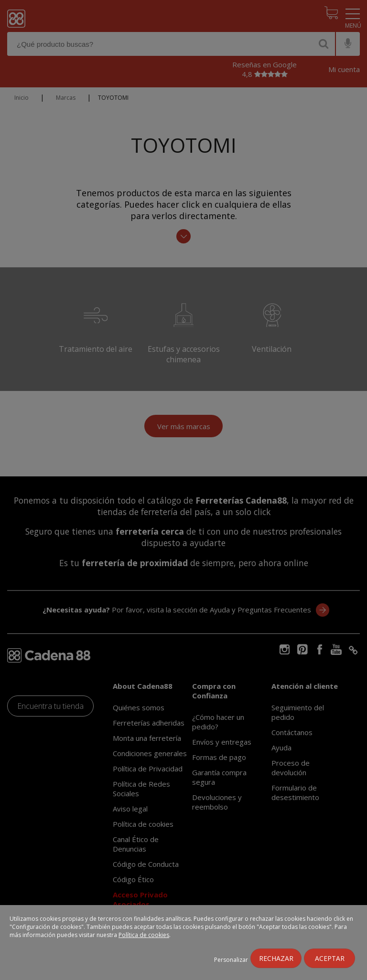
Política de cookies (144, 935)
